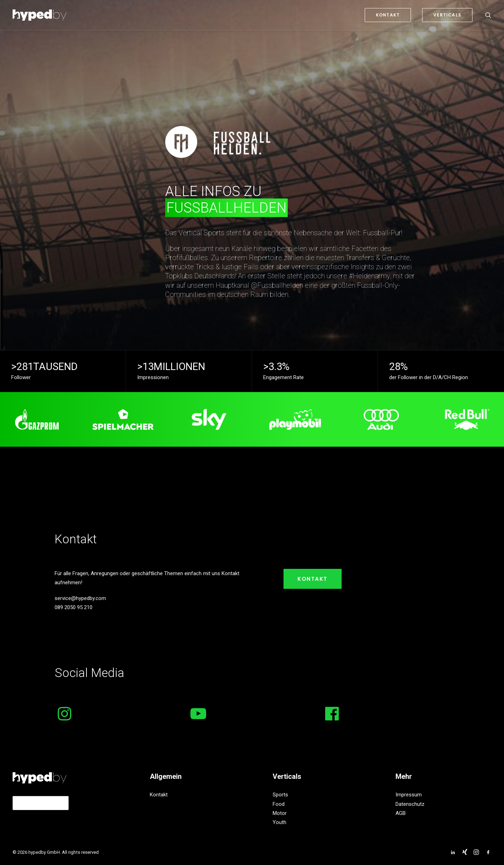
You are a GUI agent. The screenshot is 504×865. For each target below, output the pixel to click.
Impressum (409, 795)
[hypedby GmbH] (40, 15)
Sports (280, 795)
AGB (401, 813)
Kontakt (313, 579)
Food (279, 804)
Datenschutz (410, 804)
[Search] (488, 15)
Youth (279, 822)
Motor (280, 813)
